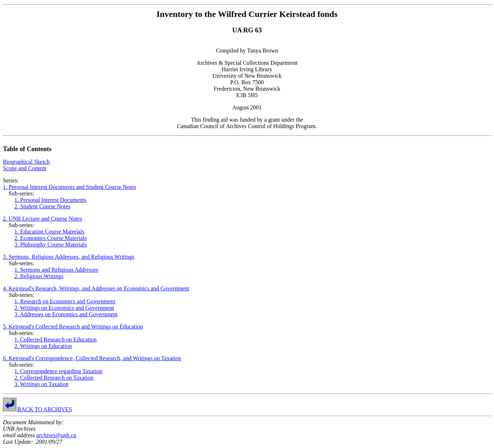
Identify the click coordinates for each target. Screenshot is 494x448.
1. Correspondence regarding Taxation (58, 371)
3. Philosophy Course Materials (51, 245)
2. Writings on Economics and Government (64, 308)
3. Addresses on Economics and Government (66, 314)
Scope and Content (25, 168)
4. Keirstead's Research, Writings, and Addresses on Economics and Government (96, 288)
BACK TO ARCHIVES (45, 409)
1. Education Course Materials (49, 232)
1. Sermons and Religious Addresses (56, 270)
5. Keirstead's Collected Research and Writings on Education (73, 327)
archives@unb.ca (56, 435)
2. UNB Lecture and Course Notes (42, 219)
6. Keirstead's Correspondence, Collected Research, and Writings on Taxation (92, 358)
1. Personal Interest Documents (50, 200)
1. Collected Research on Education (56, 340)
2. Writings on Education (43, 346)
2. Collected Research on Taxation (54, 378)
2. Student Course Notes (42, 206)
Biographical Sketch (26, 162)
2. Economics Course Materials (51, 238)
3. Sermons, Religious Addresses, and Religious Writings (69, 257)
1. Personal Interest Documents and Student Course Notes (70, 187)
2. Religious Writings (39, 276)
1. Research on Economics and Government (65, 301)
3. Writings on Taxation (42, 384)
